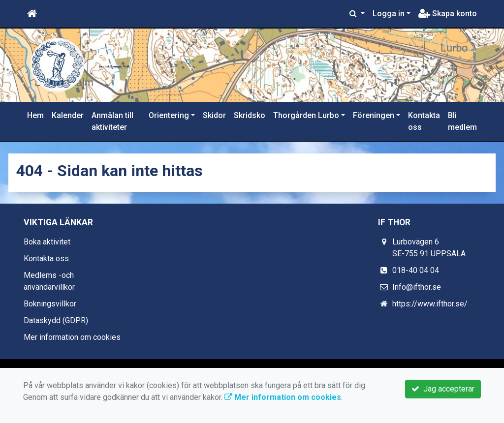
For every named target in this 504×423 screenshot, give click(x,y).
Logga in (389, 14)
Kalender (68, 115)
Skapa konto (448, 14)
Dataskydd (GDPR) (56, 320)
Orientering (169, 115)
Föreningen (374, 115)
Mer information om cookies (72, 337)
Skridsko (250, 115)
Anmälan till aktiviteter (112, 121)
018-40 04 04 (416, 270)
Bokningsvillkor (50, 304)
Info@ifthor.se (417, 287)
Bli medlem (462, 121)
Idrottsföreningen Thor (203, 60)
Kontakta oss (424, 121)
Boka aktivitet (47, 242)
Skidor (214, 115)
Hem (35, 115)
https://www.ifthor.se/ (430, 304)
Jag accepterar (443, 389)
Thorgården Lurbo (306, 115)
